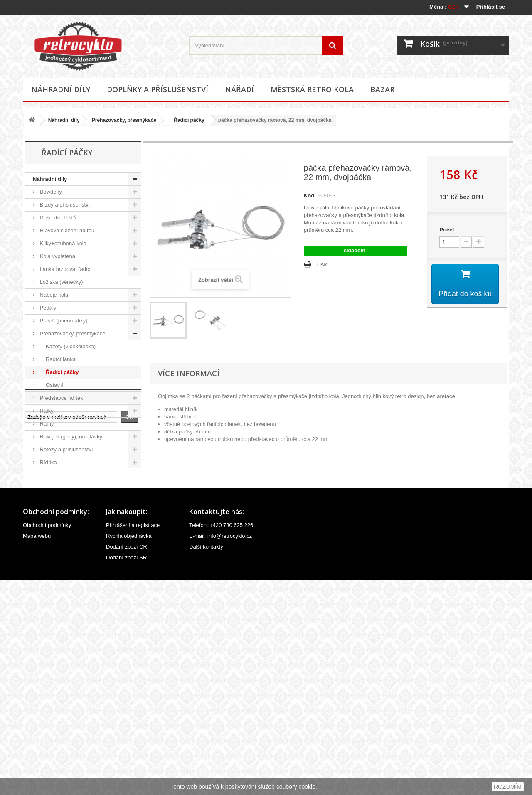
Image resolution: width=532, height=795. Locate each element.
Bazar (382, 89)
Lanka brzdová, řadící (65, 269)
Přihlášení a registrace (133, 740)
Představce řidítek (61, 398)
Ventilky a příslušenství (66, 540)
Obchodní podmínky (47, 740)
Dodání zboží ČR (127, 762)
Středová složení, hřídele (69, 501)
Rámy (46, 424)
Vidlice (47, 553)
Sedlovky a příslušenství (68, 488)
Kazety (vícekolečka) (67, 346)
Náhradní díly (61, 89)
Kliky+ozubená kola (62, 243)
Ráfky (46, 411)
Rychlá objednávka (129, 751)
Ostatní (51, 385)
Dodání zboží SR (126, 773)
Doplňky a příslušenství (158, 89)
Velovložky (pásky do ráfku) (72, 527)
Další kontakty (206, 762)
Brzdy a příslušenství (64, 205)
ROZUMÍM (508, 787)
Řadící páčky (186, 120)
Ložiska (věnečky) (61, 282)
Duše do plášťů (57, 218)
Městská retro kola (312, 89)
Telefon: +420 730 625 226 (221, 740)
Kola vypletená (57, 256)
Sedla (46, 475)
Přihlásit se (491, 7)
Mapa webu (37, 751)
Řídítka (48, 462)
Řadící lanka (57, 359)
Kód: (310, 196)
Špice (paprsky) (58, 514)
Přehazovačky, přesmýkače (124, 120)
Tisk (322, 265)
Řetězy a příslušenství (66, 449)
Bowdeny (50, 192)
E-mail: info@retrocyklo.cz (220, 751)
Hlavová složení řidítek (66, 230)
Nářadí (239, 89)
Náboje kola (53, 295)
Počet (447, 230)
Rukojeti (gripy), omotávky (70, 437)
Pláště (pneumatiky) (63, 321)
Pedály (47, 308)
